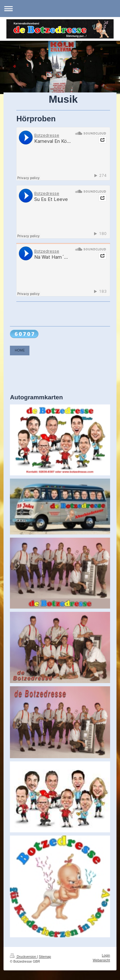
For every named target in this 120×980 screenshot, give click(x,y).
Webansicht (101, 960)
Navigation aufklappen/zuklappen (60, 9)
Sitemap (45, 957)
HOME (20, 350)
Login (106, 955)
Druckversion (23, 957)
